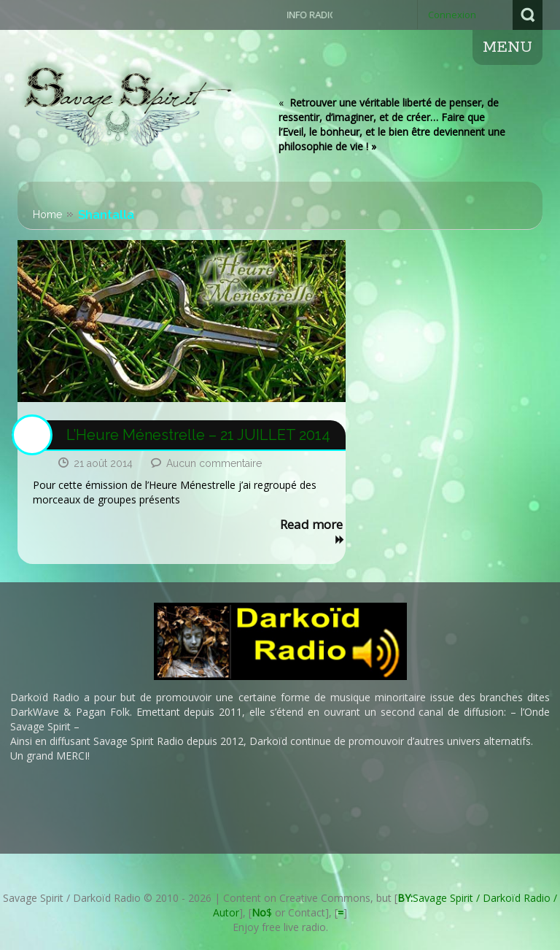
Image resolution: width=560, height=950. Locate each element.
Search (528, 15)
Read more (313, 533)
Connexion (452, 15)
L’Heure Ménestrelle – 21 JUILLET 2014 (198, 435)
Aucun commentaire (214, 463)
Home (47, 215)
